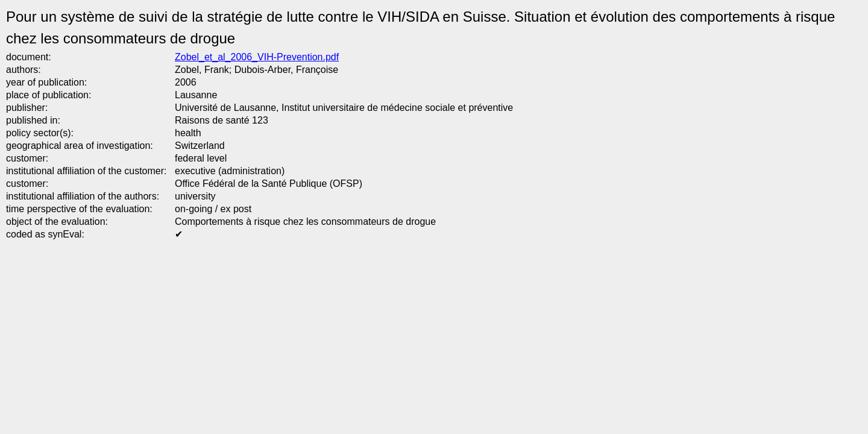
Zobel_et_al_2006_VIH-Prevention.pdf (257, 57)
